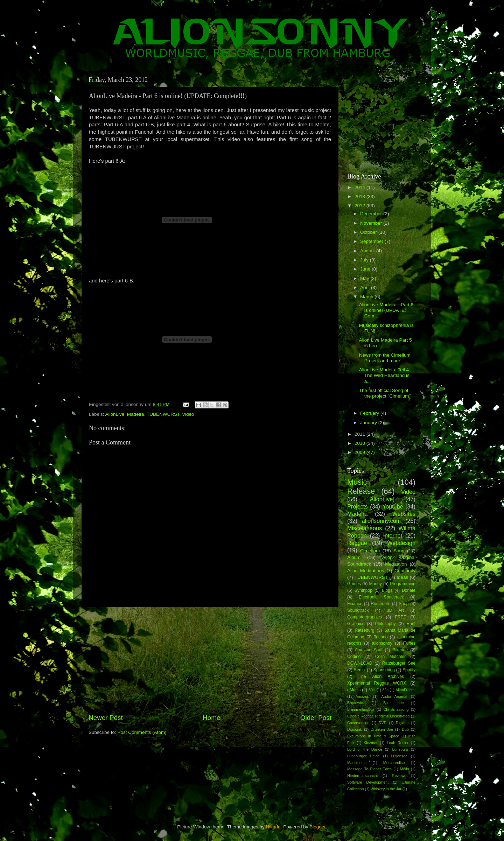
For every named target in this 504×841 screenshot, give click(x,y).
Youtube (393, 506)
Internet (393, 535)
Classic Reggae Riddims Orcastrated (378, 716)
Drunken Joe (382, 729)
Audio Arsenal (394, 696)
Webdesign (401, 543)
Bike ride (394, 703)
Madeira (136, 414)
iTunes (409, 643)
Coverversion (358, 723)
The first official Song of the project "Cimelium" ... (385, 396)
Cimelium (370, 551)
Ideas (402, 577)
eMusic (354, 690)
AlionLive (115, 414)
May (365, 278)
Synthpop (363, 590)
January (369, 423)
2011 (360, 434)
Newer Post (106, 718)
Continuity (405, 571)
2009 (360, 452)
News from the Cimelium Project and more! (385, 358)
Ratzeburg (365, 630)
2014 (360, 187)
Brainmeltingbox (361, 709)
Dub (405, 729)
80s (386, 690)
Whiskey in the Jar (386, 789)
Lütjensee (399, 756)
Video (188, 414)
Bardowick (356, 703)
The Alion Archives (381, 677)
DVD (383, 723)
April (366, 288)
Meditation (396, 564)
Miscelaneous (365, 528)
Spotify (409, 670)
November (372, 223)
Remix (359, 670)
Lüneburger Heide (363, 756)
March (367, 297)
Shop (404, 604)
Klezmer (371, 743)
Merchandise (394, 763)
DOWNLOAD (360, 663)
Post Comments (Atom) (142, 732)
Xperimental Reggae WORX (377, 683)
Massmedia (357, 763)
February (370, 413)
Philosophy (385, 624)
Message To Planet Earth (369, 769)
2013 (360, 197)
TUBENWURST (163, 414)
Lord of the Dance (365, 749)
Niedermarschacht (363, 776)
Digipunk (355, 729)
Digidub (402, 723)
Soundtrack (358, 610)
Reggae (357, 543)
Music (357, 482)
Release (361, 491)
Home (211, 718)
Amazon (363, 696)
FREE (401, 617)
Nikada (273, 827)
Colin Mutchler (390, 657)
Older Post (316, 718)
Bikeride (400, 650)
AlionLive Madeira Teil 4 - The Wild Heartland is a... (386, 375)
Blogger (317, 827)
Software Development (368, 782)
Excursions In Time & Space (373, 736)
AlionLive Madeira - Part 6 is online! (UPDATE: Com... (386, 310)
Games (354, 584)
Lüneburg (400, 749)
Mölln (405, 769)
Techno (381, 637)
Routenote (380, 604)
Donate (409, 590)
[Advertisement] (210, 660)
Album (354, 557)
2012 (360, 206)
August (368, 251)
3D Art (395, 610)
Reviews (399, 776)
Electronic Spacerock (381, 597)
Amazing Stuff (369, 650)
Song (399, 551)
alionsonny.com (381, 521)
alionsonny (382, 643)
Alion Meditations (366, 571)
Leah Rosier (398, 743)
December (372, 214)
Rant (411, 624)
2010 (360, 443)
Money (375, 584)
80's (372, 690)
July (365, 260)
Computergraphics (365, 617)
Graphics (356, 624)
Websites (404, 514)
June (366, 269)
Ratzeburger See (399, 663)
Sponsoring (384, 670)
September (372, 241)
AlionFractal (405, 690)
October (369, 232)
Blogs (387, 590)
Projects (357, 506)
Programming (403, 584)
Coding (354, 657)
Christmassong (396, 709)
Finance (355, 604)
